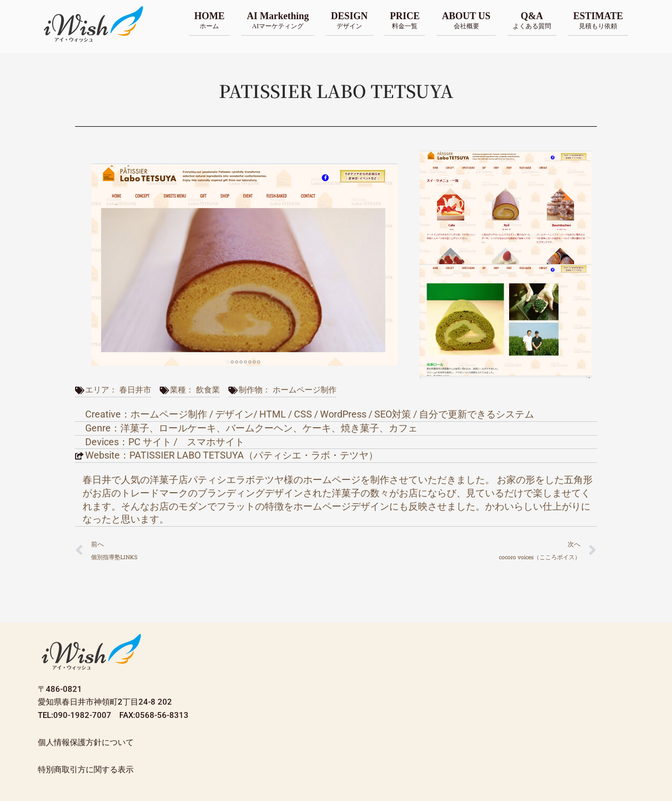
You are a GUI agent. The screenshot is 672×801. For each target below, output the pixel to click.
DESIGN (350, 20)
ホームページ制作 (305, 390)
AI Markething (278, 20)
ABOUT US (466, 20)
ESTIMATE (598, 20)
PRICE (405, 20)
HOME (210, 20)
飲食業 (208, 390)
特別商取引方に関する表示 (86, 770)
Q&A (532, 20)
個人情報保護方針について (86, 742)
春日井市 (135, 390)
